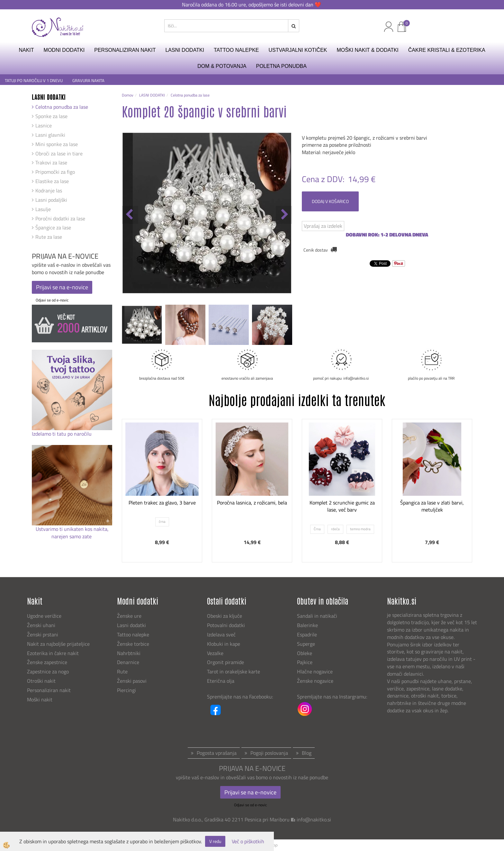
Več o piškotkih (248, 842)
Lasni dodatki (131, 625)
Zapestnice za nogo (49, 671)
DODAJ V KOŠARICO (330, 201)
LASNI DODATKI (185, 50)
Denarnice (128, 662)
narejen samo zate (72, 536)
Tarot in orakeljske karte (234, 671)
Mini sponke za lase (57, 144)
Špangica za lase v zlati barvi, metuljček (432, 506)
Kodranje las (49, 190)
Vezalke (215, 653)
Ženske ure (130, 616)
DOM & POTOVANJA (222, 66)
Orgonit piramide (225, 662)
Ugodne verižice (44, 616)
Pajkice (305, 662)
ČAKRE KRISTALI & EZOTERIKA (447, 50)
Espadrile (307, 634)
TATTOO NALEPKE (236, 50)
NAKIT (26, 50)
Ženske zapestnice (48, 662)
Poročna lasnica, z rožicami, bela (252, 503)
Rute (122, 671)
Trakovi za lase (51, 162)
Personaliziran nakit (49, 690)
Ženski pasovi (132, 681)
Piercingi (126, 690)
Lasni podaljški (51, 200)
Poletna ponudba (281, 66)
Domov (128, 95)
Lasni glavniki (50, 135)
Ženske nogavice (315, 681)
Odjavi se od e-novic (52, 300)
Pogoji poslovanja (269, 753)
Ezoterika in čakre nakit (54, 653)
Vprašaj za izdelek (323, 226)
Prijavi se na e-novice (62, 287)
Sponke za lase (51, 116)
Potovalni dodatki (226, 625)
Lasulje (43, 209)
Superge (306, 644)
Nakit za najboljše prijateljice (58, 644)
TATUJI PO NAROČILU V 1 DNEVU (34, 81)
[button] (284, 215)
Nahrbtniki (129, 653)
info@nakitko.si (314, 819)
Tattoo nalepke (133, 634)
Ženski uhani (42, 625)
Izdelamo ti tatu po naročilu (62, 434)
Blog (307, 753)
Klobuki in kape (224, 644)
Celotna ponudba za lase (62, 107)
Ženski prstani (43, 634)
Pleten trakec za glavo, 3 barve (162, 503)
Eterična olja (221, 681)
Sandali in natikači (318, 616)
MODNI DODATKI (64, 50)
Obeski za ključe (225, 616)
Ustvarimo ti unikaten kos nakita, (72, 529)
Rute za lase (49, 237)
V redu (215, 841)
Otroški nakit (41, 681)
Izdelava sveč (221, 634)
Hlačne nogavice (315, 671)
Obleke (305, 653)
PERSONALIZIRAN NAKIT (125, 50)
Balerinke (307, 625)
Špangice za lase (53, 227)
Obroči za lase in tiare (59, 153)
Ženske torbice (133, 644)
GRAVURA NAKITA (88, 81)
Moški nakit (40, 699)
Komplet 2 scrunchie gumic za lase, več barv (342, 506)
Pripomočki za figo (55, 172)
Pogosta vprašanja (217, 753)
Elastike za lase (52, 181)
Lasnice (44, 125)
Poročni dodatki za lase (60, 218)
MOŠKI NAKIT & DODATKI (367, 50)
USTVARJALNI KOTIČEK (298, 50)
